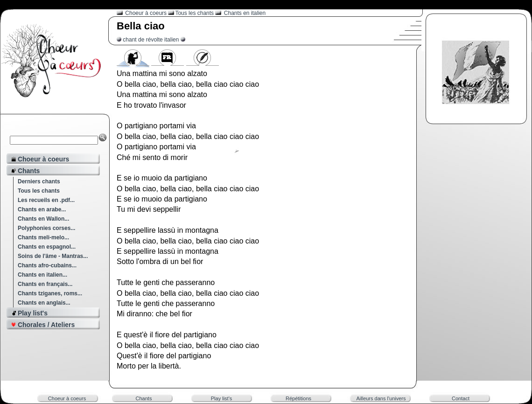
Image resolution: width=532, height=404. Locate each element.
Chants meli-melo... (43, 237)
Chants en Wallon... (43, 219)
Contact (461, 398)
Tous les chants (39, 191)
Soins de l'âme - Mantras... (53, 256)
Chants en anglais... (44, 303)
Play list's (222, 398)
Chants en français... (45, 284)
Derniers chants (39, 181)
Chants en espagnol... (47, 247)
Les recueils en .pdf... (46, 200)
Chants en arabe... (42, 209)
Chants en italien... (42, 275)
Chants (144, 398)
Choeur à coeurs (147, 13)
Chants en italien (245, 13)
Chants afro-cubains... (47, 265)
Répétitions (298, 398)
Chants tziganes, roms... (50, 293)
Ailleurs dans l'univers (381, 398)
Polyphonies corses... (46, 228)
